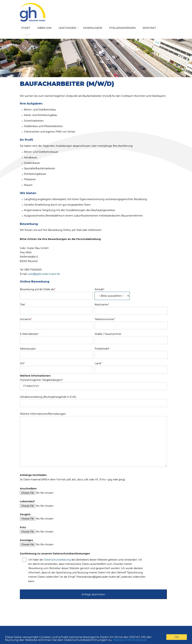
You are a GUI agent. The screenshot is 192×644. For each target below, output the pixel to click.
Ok (177, 637)
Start (26, 28)
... (26, 34)
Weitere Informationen (130, 640)
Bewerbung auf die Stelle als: (38, 289)
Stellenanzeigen (122, 28)
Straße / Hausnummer (108, 334)
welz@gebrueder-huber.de (44, 274)
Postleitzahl (102, 349)
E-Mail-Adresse (29, 334)
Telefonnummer (105, 319)
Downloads (93, 28)
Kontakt (149, 28)
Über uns (44, 28)
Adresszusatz (28, 349)
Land (98, 363)
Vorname (26, 319)
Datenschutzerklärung (57, 560)
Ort (22, 363)
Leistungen (67, 28)
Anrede (99, 289)
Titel (22, 305)
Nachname (102, 305)
